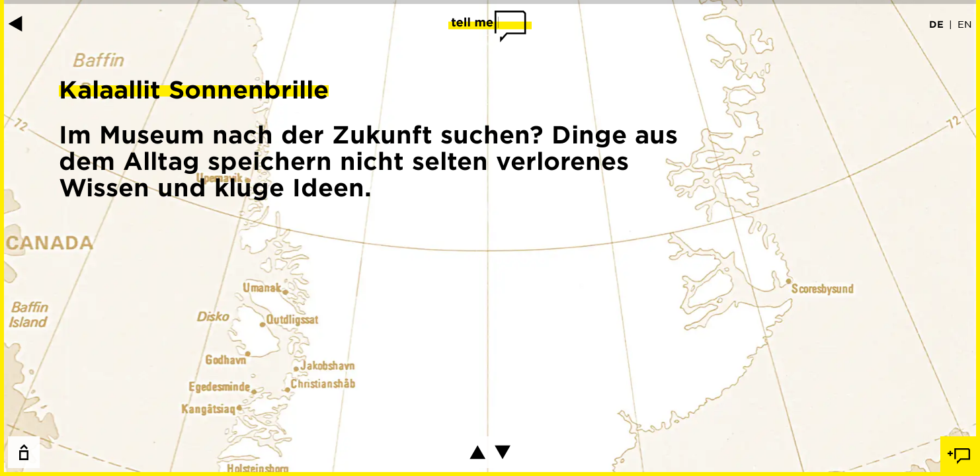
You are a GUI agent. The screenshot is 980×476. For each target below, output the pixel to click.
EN (965, 24)
